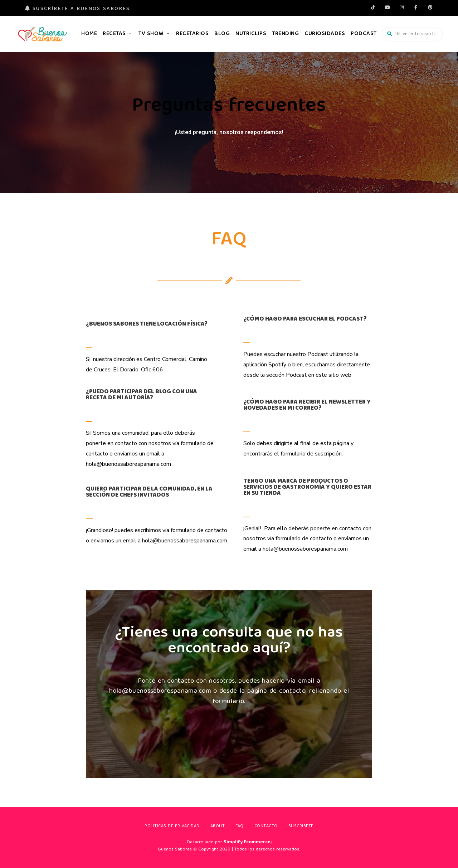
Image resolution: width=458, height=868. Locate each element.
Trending (285, 34)
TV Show (151, 34)
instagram (401, 7)
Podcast (364, 34)
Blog (222, 34)
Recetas (114, 34)
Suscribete (301, 826)
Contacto (266, 826)
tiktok (373, 7)
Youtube (387, 7)
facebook (416, 7)
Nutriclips (251, 34)
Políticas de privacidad (172, 826)
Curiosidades (325, 34)
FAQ (240, 826)
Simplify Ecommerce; (248, 842)
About (218, 826)
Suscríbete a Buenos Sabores (78, 9)
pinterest (430, 7)
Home (89, 34)
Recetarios (192, 34)
